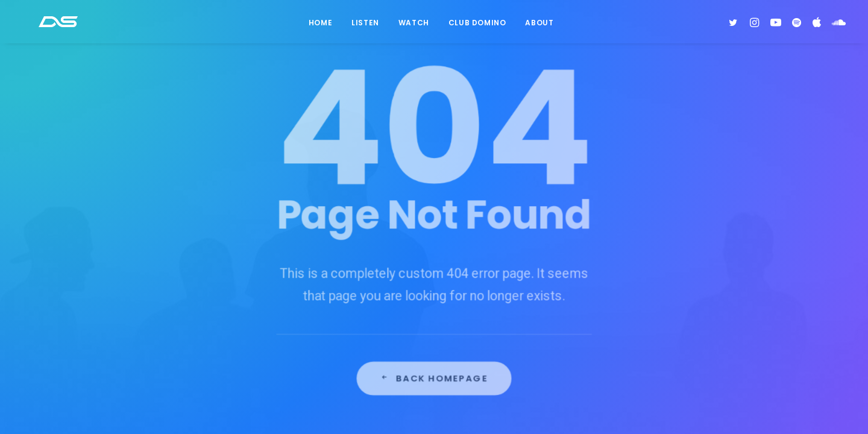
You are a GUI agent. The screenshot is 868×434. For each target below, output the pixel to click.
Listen (365, 26)
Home (320, 26)
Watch (414, 26)
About (539, 26)
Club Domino (477, 26)
